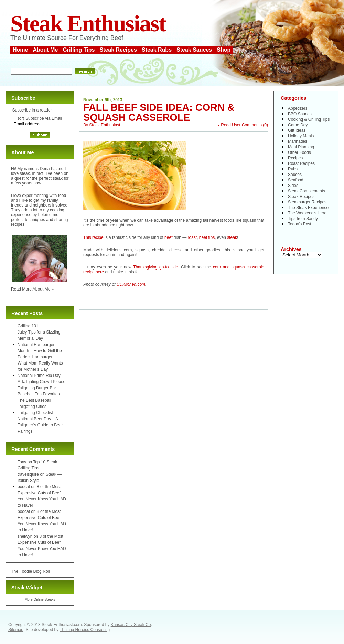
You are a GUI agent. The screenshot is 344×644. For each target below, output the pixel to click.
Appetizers (298, 108)
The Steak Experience (308, 208)
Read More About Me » (33, 289)
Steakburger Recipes (307, 202)
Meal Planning (301, 147)
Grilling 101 (28, 326)
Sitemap (16, 630)
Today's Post (300, 224)
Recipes (295, 158)
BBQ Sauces (300, 114)
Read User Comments (241, 125)
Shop (224, 50)
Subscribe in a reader (32, 110)
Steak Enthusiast (88, 24)
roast (192, 237)
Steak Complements (307, 191)
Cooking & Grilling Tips (309, 119)
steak (232, 237)
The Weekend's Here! (308, 213)
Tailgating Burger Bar (37, 388)
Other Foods (299, 152)
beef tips (207, 237)
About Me (45, 50)
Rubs (293, 169)
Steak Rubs (157, 50)
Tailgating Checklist (35, 413)
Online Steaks (44, 599)
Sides (293, 186)
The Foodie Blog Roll (30, 571)
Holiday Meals (301, 136)
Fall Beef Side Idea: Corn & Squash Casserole (159, 112)
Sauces (295, 175)
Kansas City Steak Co (131, 625)
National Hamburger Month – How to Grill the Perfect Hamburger (40, 351)
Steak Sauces (194, 50)
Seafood (296, 180)
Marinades (298, 141)
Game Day (298, 125)
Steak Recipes (118, 50)
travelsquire (28, 474)
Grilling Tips (79, 50)
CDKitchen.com (131, 284)
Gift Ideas (297, 130)
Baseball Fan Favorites (39, 394)
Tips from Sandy (303, 219)
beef (168, 237)
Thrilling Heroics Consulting (85, 630)
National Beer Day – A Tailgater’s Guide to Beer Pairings (40, 425)
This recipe (93, 237)
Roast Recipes (301, 163)
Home (20, 50)
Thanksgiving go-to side (155, 267)
